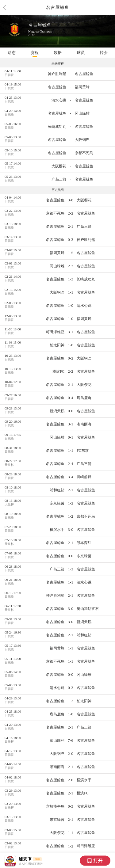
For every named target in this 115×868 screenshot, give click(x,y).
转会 (104, 53)
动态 (12, 53)
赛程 (35, 53)
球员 (81, 53)
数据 (58, 53)
